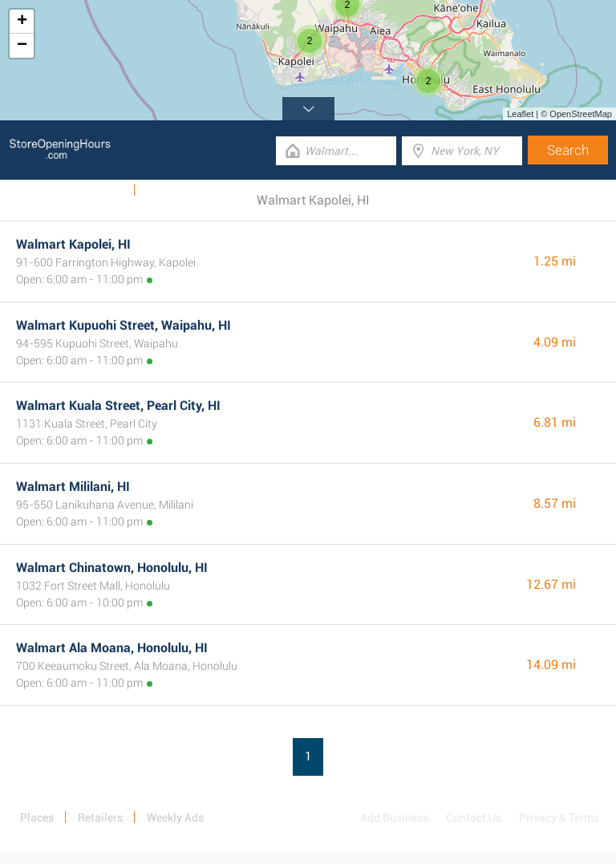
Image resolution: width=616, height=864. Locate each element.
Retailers (100, 817)
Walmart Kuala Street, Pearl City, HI (118, 406)
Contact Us (474, 817)
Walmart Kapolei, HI (73, 244)
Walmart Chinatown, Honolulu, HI (112, 568)
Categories (172, 190)
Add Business (394, 817)
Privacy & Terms (559, 817)
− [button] (22, 46)
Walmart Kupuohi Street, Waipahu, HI (124, 325)
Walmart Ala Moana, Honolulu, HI (112, 648)
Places (37, 817)
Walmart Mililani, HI (73, 487)
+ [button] (22, 22)
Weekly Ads (95, 190)
